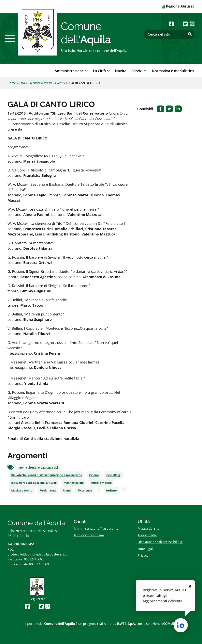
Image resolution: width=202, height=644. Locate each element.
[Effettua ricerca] (190, 34)
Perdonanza (48, 491)
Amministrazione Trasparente (96, 528)
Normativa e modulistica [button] (173, 71)
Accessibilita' (147, 535)
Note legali (146, 549)
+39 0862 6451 (24, 544)
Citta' (22, 83)
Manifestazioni (74, 483)
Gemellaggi (114, 475)
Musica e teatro (22, 491)
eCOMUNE (169, 624)
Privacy (143, 555)
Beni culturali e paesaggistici (39, 468)
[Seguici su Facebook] (171, 24)
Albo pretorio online (89, 535)
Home (12, 83)
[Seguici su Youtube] (178, 24)
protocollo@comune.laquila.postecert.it (37, 554)
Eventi (59, 83)
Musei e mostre (101, 483)
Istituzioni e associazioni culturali (34, 483)
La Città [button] (101, 71)
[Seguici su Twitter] (185, 24)
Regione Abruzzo (178, 6)
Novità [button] (121, 71)
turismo (111, 491)
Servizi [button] (139, 71)
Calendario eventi (40, 83)
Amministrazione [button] (71, 71)
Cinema (94, 475)
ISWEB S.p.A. (126, 624)
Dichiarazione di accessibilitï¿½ (160, 542)
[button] (10, 38)
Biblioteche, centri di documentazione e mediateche (47, 475)
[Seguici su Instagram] (192, 24)
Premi (67, 491)
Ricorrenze (85, 491)
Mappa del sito (149, 528)
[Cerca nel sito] (169, 34)
